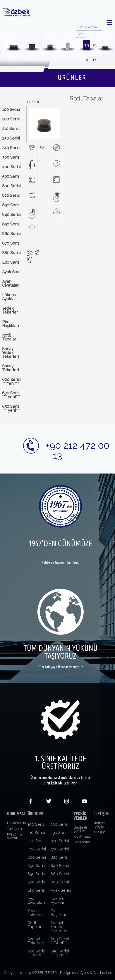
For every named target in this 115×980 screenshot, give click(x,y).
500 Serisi (11, 176)
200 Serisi (11, 119)
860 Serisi (11, 234)
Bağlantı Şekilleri (80, 829)
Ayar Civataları (11, 283)
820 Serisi (11, 195)
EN (95, 46)
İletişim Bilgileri (100, 825)
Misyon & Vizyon (14, 836)
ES (95, 60)
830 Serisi (11, 205)
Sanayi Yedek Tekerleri (10, 353)
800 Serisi (11, 186)
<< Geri (33, 102)
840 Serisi (11, 215)
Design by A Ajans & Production (85, 973)
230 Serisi (11, 138)
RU (87, 60)
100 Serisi (11, 109)
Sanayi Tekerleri (10, 368)
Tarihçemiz (16, 829)
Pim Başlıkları (10, 324)
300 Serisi (11, 157)
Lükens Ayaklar (9, 297)
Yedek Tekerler (10, 310)
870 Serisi (11, 243)
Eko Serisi (11, 262)
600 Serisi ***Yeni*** (11, 381)
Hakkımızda (16, 823)
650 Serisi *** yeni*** (11, 408)
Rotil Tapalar (9, 337)
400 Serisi (11, 167)
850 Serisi (11, 224)
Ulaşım (100, 832)
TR (87, 46)
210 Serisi (11, 129)
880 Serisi (11, 253)
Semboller (82, 842)
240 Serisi (11, 148)
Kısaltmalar (83, 836)
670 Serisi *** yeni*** (11, 395)
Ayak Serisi (12, 272)
